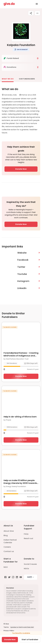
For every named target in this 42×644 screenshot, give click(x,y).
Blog (6, 535)
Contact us (9, 551)
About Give (9, 531)
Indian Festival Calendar (10, 541)
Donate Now (21, 169)
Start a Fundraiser (30, 640)
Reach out (29, 538)
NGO (6, 567)
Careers (7, 547)
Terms (6, 627)
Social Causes (30, 564)
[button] (21, 49)
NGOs (26, 569)
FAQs (26, 534)
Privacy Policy (9, 631)
